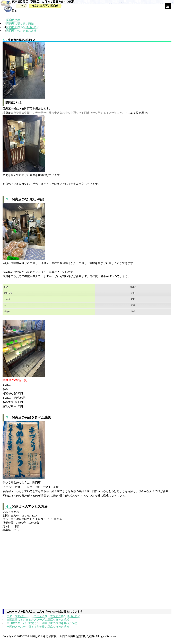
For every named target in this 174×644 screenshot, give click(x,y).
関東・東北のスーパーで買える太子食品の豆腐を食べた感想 (43, 616)
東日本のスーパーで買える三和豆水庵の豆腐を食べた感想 (42, 623)
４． (9, 507)
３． (9, 417)
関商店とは (13, 20)
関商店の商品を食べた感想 (23, 27)
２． (9, 199)
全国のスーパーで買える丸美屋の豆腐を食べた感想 (38, 627)
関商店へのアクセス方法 (21, 31)
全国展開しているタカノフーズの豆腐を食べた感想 (38, 620)
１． (5, 40)
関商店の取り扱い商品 (20, 23)
